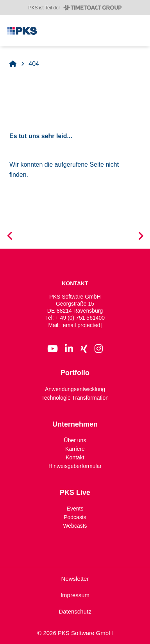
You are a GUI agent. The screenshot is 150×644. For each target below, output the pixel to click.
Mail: (75, 325)
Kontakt (75, 457)
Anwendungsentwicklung (75, 389)
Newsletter (75, 579)
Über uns (75, 440)
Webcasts (75, 526)
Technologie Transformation (75, 397)
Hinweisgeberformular (75, 466)
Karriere (75, 449)
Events (75, 509)
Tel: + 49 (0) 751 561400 (75, 318)
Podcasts (75, 517)
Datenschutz (75, 611)
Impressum (75, 595)
